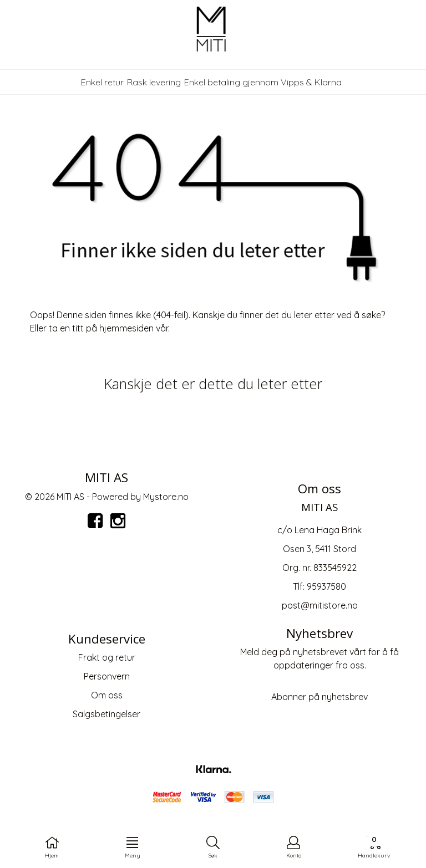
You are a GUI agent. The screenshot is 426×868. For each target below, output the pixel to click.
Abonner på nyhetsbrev (319, 697)
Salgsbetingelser (106, 714)
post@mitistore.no (320, 605)
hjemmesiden (126, 328)
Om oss (107, 695)
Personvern (107, 676)
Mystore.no (166, 497)
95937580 (326, 586)
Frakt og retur (107, 657)
